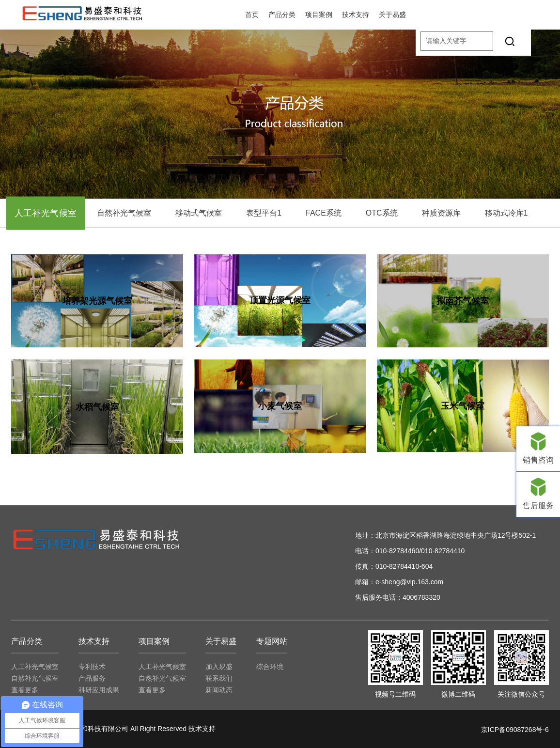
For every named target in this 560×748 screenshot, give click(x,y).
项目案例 (319, 15)
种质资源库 (441, 213)
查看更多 (25, 690)
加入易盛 (219, 667)
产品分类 (282, 15)
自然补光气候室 (124, 213)
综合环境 (270, 667)
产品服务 (92, 678)
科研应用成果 (99, 690)
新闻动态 (219, 690)
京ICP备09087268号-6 (515, 730)
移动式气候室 (199, 213)
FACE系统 (324, 213)
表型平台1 (264, 213)
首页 (252, 15)
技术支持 (356, 15)
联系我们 (219, 678)
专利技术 (92, 667)
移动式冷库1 (506, 213)
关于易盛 (392, 15)
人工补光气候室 (46, 213)
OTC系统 (382, 213)
